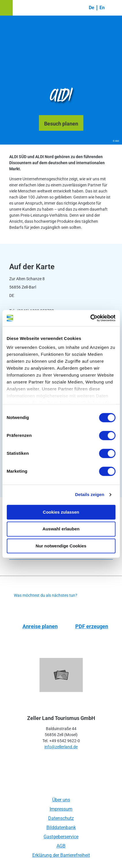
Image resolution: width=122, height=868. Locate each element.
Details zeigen (90, 494)
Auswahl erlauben (61, 529)
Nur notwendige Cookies (61, 546)
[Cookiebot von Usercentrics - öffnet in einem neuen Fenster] (90, 318)
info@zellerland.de (61, 747)
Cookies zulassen (61, 512)
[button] (6, 8)
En (102, 8)
